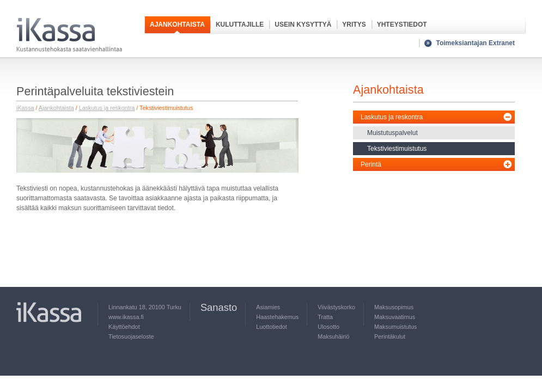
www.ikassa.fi (126, 317)
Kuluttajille (240, 24)
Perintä (371, 164)
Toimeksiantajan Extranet (476, 43)
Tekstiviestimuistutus (397, 149)
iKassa (25, 108)
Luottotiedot (271, 327)
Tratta (325, 317)
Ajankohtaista (177, 24)
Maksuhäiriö (333, 336)
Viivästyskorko (336, 307)
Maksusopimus (394, 307)
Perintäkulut (390, 336)
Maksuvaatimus (395, 317)
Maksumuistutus (395, 327)
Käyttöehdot (124, 327)
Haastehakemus (277, 317)
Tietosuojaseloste (131, 336)
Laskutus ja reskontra (107, 108)
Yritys (354, 24)
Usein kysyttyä (303, 24)
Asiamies (268, 307)
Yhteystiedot (402, 24)
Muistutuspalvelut (392, 133)
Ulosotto (328, 327)
